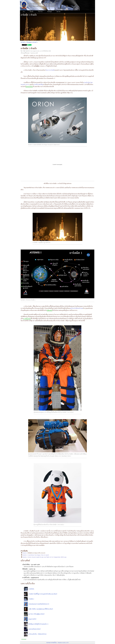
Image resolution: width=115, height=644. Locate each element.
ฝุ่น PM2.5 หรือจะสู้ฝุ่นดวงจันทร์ (36, 614)
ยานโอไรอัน (31, 589)
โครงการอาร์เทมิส (50, 70)
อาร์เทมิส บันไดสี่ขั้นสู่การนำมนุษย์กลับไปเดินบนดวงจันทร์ (43, 594)
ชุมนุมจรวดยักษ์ (32, 619)
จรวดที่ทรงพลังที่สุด (38, 85)
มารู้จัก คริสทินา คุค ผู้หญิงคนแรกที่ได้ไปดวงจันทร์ (41, 609)
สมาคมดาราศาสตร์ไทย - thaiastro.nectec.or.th (58, 643)
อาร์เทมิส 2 (31, 599)
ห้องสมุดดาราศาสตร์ (32, 42)
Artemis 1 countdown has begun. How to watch (36, 555)
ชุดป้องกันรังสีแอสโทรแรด (77, 308)
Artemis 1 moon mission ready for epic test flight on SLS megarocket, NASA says (44, 557)
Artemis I (25, 553)
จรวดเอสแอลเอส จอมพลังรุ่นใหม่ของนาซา (39, 604)
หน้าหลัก (23, 42)
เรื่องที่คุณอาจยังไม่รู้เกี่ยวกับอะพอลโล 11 (38, 624)
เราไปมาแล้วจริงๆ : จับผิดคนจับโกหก (37, 634)
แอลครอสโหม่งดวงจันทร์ (34, 629)
